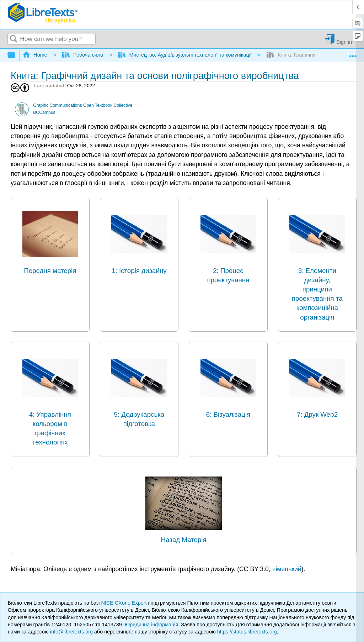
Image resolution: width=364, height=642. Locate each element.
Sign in (344, 42)
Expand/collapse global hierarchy (16, 55)
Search (14, 39)
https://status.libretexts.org (247, 632)
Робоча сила (83, 55)
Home (36, 55)
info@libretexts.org (71, 632)
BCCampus (44, 112)
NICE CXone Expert (125, 603)
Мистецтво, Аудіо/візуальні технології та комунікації (186, 55)
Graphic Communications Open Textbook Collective (83, 105)
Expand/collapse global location (353, 53)
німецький (287, 569)
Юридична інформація (152, 625)
